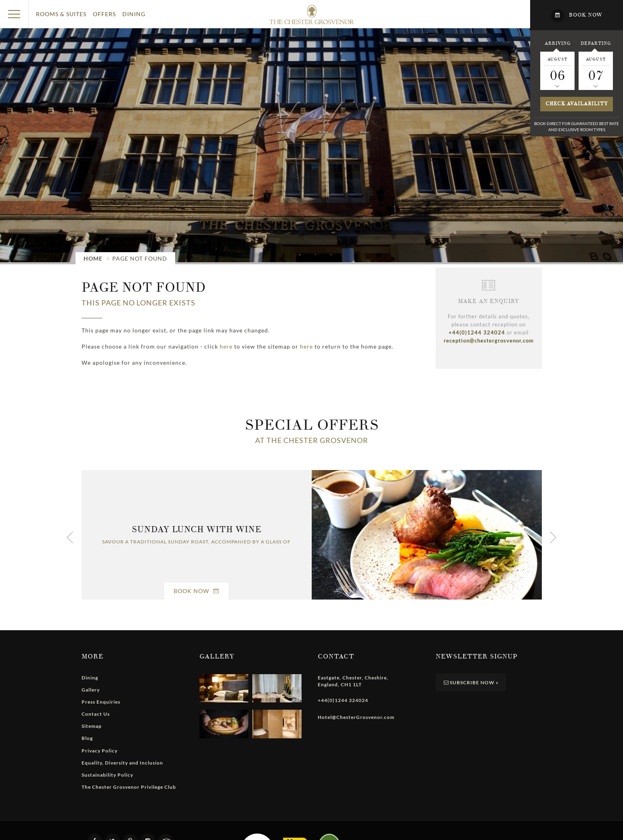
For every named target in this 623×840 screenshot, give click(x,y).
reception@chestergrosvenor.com (489, 341)
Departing (596, 43)
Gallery (91, 690)
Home (93, 258)
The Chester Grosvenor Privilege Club (129, 787)
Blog (87, 738)
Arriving (558, 43)
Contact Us (96, 714)
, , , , (353, 681)
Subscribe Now (471, 682)
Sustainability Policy (107, 775)
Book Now (196, 591)
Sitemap (92, 726)
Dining (134, 14)
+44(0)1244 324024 (477, 332)
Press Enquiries (101, 702)
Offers (104, 14)
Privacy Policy (100, 751)
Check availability (577, 104)
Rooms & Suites (61, 14)
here (226, 346)
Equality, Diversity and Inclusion (122, 763)
